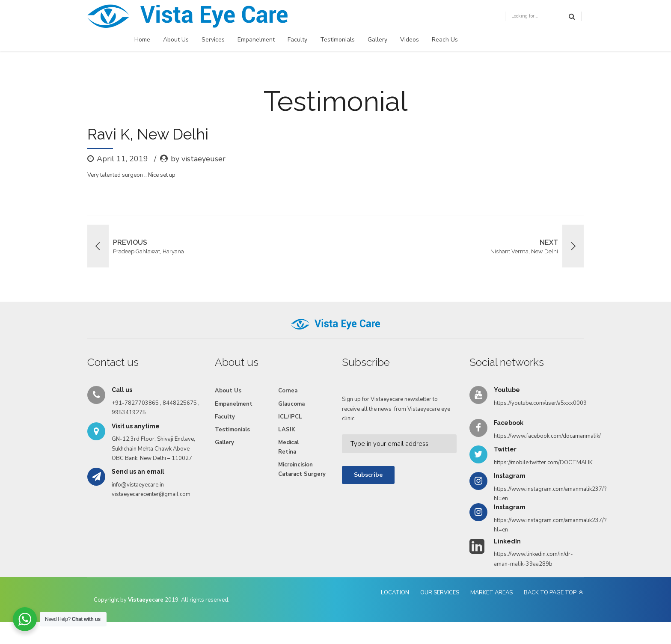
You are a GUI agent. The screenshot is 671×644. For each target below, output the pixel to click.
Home (142, 40)
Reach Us (445, 40)
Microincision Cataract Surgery (302, 469)
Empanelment (256, 40)
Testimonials (337, 40)
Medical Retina (288, 447)
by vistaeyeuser (198, 159)
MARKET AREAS (491, 593)
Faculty (297, 40)
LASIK (287, 430)
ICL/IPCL (290, 417)
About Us (176, 40)
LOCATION (395, 593)
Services (213, 40)
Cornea (288, 391)
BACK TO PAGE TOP (550, 593)
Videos (410, 40)
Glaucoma (291, 404)
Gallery (377, 40)
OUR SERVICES (440, 593)
